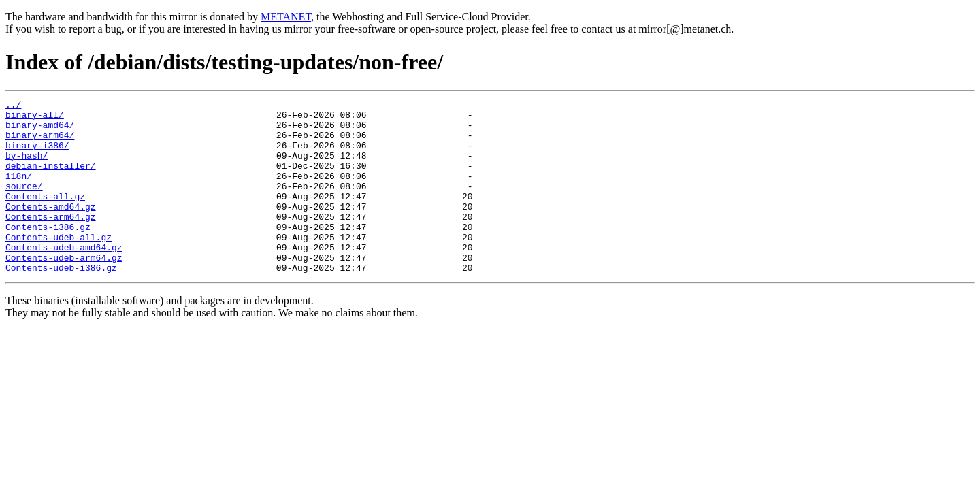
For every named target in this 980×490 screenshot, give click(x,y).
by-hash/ (27, 167)
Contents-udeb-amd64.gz (64, 278)
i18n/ (19, 192)
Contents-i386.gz (48, 253)
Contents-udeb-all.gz (59, 265)
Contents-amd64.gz (51, 229)
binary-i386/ (37, 155)
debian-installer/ (51, 180)
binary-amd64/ (40, 131)
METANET (286, 17)
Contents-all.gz (45, 216)
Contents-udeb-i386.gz (61, 302)
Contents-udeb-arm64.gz (64, 290)
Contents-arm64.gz (51, 241)
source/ (24, 204)
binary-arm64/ (40, 143)
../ (13, 106)
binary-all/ (35, 118)
